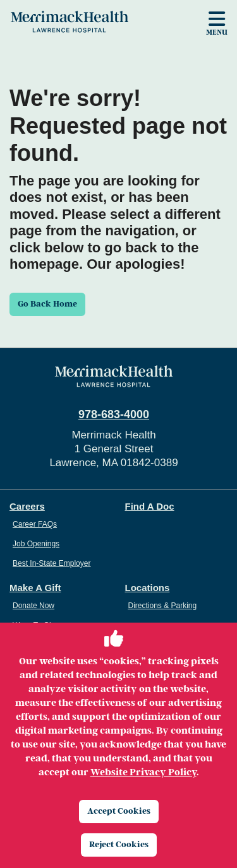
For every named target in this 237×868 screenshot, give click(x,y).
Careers (27, 506)
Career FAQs (35, 524)
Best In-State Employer (52, 563)
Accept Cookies (119, 811)
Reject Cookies (119, 844)
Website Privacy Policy (143, 772)
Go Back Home (47, 304)
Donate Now (33, 606)
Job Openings (36, 544)
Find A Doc (150, 506)
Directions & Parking (163, 606)
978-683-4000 (114, 414)
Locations (148, 588)
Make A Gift (35, 588)
